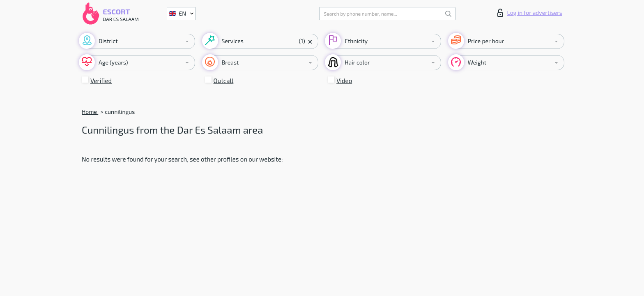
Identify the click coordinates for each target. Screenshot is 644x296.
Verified (101, 81)
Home (90, 112)
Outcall (224, 81)
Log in (530, 13)
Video (344, 81)
